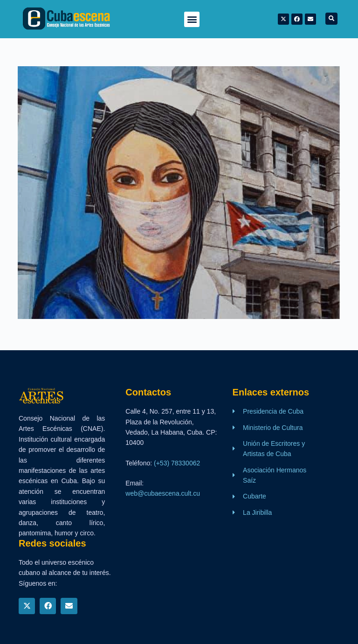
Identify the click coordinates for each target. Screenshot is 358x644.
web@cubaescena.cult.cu (163, 493)
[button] (192, 19)
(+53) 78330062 (177, 463)
